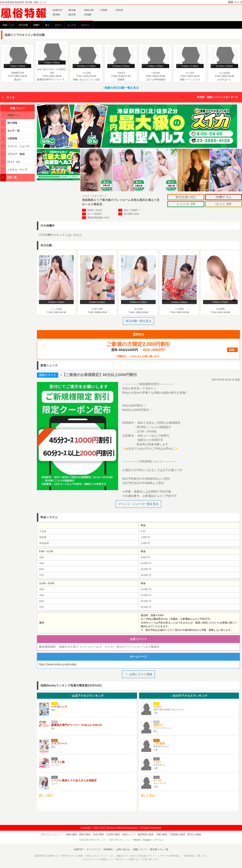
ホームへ (158, 840)
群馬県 (56, 15)
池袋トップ (8, 25)
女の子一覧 (10, 131)
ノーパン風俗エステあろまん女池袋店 (74, 780)
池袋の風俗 (71, 834)
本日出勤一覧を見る (138, 321)
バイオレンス (59, 707)
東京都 (72, 10)
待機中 (36, 25)
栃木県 (72, 15)
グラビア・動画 (13, 154)
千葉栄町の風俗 (177, 834)
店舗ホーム (10, 115)
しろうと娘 (58, 762)
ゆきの (157, 707)
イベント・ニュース (15, 146)
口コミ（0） (11, 162)
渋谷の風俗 (98, 834)
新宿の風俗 (85, 834)
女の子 (189, 696)
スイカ (10, 97)
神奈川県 (89, 10)
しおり (157, 762)
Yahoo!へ (138, 840)
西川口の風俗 (194, 834)
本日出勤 (23, 25)
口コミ (59, 25)
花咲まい (159, 725)
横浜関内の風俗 (146, 834)
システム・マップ (14, 170)
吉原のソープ (129, 834)
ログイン (86, 25)
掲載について (140, 849)
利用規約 (108, 849)
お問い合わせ (123, 849)
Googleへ (148, 840)
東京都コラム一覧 (159, 849)
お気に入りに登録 (138, 674)
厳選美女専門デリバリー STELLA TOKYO (76, 725)
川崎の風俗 (162, 834)
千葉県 (103, 10)
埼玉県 (119, 10)
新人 (48, 25)
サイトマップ (93, 849)
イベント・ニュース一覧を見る (138, 504)
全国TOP (57, 10)
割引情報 (9, 123)
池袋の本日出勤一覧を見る (121, 88)
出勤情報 (9, 138)
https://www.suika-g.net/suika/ (58, 664)
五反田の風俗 (113, 834)
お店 (87, 696)
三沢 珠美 (159, 744)
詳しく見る (46, 796)
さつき (157, 780)
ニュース (72, 25)
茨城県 (88, 15)
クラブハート (59, 744)
